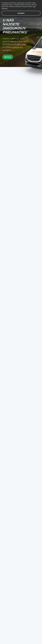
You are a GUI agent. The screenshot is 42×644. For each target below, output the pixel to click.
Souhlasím (21, 13)
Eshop (8, 57)
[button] (5, 639)
